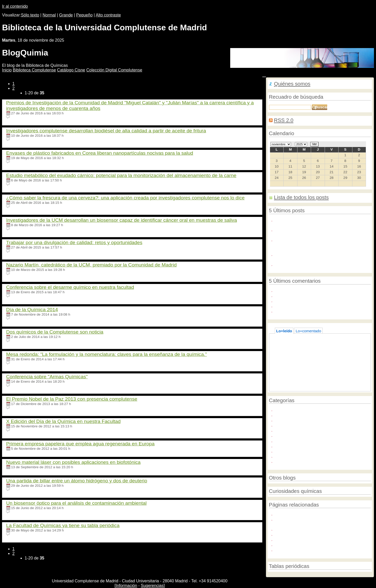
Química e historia (290, 425)
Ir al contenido (15, 6)
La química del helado (297, 349)
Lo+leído (284, 331)
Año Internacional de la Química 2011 (307, 410)
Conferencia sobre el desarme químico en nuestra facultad (70, 287)
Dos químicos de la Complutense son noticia (55, 332)
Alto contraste (108, 15)
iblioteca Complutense (34, 70)
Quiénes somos (292, 84)
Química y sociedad (292, 435)
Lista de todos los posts (301, 197)
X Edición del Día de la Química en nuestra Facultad (63, 421)
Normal (49, 15)
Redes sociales (288, 446)
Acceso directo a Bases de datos (307, 343)
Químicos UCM (288, 441)
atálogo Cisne (71, 70)
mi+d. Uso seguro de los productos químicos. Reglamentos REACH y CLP (313, 522)
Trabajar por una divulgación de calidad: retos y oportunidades (74, 242)
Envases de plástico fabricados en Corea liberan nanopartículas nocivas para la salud (100, 153)
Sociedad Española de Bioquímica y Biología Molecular (322, 550)
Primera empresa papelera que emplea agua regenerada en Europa (80, 444)
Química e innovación (293, 430)
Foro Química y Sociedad (297, 514)
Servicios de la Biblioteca (296, 451)
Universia (283, 545)
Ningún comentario (26, 117)
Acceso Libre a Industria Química (303, 265)
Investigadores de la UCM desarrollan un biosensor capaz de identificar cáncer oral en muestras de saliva (122, 220)
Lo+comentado (308, 331)
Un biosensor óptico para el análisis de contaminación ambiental (76, 503)
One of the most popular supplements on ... (312, 301)
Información (127, 586)
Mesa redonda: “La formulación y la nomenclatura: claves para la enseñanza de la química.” (107, 354)
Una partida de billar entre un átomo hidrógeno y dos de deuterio (77, 481)
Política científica (289, 420)
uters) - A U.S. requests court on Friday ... (310, 296)
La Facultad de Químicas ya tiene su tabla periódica (63, 525)
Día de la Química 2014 (32, 310)
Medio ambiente (288, 415)
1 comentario (21, 139)
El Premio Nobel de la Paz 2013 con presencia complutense (72, 399)
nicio (7, 70)
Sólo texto (30, 15)
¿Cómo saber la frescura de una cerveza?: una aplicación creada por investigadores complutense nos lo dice (125, 198)
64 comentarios (23, 341)
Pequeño (84, 15)
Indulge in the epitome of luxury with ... (308, 291)
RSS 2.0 (284, 120)
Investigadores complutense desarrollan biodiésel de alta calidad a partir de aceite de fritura (106, 131)
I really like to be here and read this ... (307, 311)
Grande (66, 15)
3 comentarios (22, 408)
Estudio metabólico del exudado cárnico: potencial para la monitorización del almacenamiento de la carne (121, 175)
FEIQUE (282, 534)
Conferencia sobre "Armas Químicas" (47, 377)
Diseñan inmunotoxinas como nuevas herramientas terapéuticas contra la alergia (319, 232)
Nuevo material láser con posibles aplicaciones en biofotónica (73, 462)
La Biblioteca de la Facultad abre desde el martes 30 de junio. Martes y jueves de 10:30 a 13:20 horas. (322, 257)
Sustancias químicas (292, 456)
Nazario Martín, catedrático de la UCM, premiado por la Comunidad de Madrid (91, 265)
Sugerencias (152, 586)
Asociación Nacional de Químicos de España (313, 529)
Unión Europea (288, 461)
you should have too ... (294, 306)
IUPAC (281, 540)
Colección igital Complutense (114, 70)
